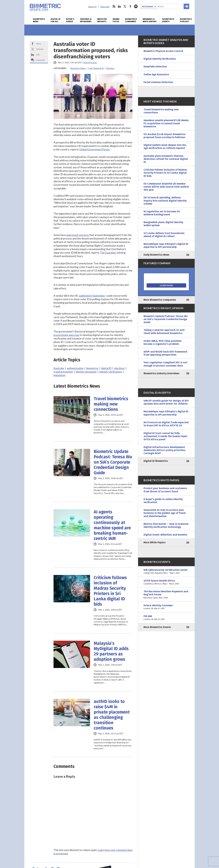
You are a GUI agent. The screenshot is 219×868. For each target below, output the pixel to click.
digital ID (106, 368)
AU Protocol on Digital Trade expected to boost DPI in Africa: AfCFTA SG (166, 424)
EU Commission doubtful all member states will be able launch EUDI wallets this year (166, 187)
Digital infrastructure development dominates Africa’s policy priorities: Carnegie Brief (165, 450)
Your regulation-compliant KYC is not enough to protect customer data (165, 364)
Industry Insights (102, 20)
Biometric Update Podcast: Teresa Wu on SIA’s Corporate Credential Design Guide (113, 462)
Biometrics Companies (131, 20)
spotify (136, 6)
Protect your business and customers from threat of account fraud (165, 490)
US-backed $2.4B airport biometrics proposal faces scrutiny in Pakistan (165, 136)
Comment (40, 60)
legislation (59, 375)
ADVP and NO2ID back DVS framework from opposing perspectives (165, 353)
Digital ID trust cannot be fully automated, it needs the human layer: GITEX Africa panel (166, 436)
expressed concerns (78, 235)
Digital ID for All (56, 20)
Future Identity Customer (166, 607)
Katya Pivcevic (90, 63)
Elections (110, 68)
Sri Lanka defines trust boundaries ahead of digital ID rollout (164, 235)
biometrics (92, 368)
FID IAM (166, 618)
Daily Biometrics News (156, 255)
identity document (86, 372)
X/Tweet (40, 49)
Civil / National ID (96, 68)
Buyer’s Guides (70, 20)
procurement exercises (66, 335)
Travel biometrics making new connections (111, 404)
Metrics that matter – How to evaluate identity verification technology (166, 525)
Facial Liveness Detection (158, 82)
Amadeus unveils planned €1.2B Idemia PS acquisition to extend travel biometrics (166, 123)
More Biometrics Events (157, 627)
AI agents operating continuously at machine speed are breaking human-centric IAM (112, 525)
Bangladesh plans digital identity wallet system (163, 224)
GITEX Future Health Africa (166, 582)
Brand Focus (116, 20)
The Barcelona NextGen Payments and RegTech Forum (166, 595)
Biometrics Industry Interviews (161, 373)
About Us (92, 7)
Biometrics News (39, 20)
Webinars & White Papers (150, 20)
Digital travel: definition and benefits (165, 535)
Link (38, 55)
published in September (92, 296)
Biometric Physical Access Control (163, 51)
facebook (130, 6)
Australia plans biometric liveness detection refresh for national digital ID (166, 159)
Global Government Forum (94, 149)
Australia (59, 368)
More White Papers (155, 542)
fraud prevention (63, 372)
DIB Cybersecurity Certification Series (166, 571)
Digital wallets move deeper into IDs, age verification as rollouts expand (165, 147)
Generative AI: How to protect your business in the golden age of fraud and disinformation (165, 513)
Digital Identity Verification (160, 59)
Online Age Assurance (156, 74)
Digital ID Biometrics (156, 461)
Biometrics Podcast (186, 20)
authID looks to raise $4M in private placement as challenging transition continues (112, 715)
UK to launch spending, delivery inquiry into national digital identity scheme (165, 201)
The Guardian (108, 253)
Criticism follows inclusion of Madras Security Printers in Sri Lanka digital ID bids (110, 591)
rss (114, 6)
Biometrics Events (168, 20)
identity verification (111, 372)
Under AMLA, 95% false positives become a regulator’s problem (163, 342)
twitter (125, 6)
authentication (75, 368)
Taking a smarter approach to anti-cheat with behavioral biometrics (164, 331)
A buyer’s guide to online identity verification (163, 501)
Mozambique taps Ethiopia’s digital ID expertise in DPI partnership (166, 245)
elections (119, 368)
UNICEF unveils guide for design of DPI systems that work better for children (166, 402)
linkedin (119, 6)
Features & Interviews (86, 20)
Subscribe (105, 7)
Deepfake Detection (155, 67)
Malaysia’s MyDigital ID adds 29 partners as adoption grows (111, 651)
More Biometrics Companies (160, 300)
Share (39, 44)
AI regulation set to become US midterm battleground (162, 213)
